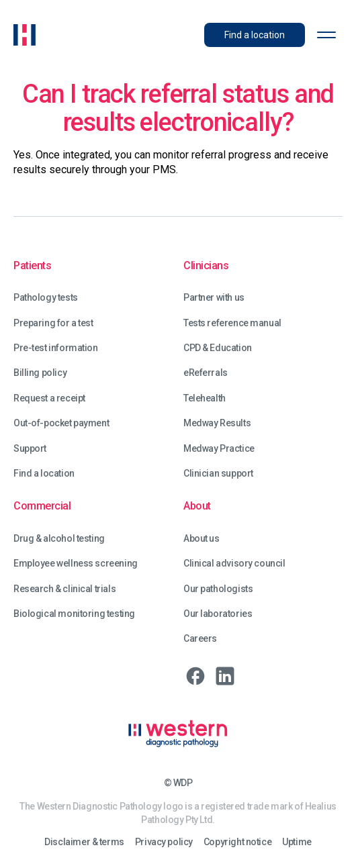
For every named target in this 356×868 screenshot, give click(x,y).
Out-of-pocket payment (61, 423)
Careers (200, 639)
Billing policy (40, 373)
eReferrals (206, 373)
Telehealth (205, 398)
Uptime (297, 842)
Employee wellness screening (76, 564)
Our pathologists (218, 589)
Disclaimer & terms (84, 842)
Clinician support (218, 474)
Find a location (44, 474)
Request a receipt (49, 398)
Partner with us (214, 298)
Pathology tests (46, 298)
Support (30, 449)
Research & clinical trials (64, 589)
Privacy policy (164, 842)
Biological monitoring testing (74, 614)
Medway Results (217, 423)
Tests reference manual (232, 323)
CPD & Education (218, 348)
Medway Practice (219, 449)
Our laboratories (218, 614)
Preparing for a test (53, 323)
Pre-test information (56, 348)
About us (202, 539)
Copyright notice (237, 842)
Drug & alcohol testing (59, 539)
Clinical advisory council (234, 564)
